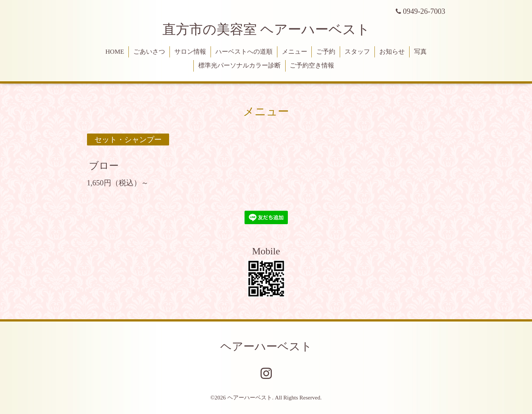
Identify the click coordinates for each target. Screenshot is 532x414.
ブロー (104, 165)
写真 (420, 52)
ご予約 (326, 52)
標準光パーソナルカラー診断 (239, 65)
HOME (115, 52)
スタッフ (357, 52)
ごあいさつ (149, 52)
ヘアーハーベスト (266, 346)
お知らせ (392, 52)
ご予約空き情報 (312, 65)
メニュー (295, 52)
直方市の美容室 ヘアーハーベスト (266, 29)
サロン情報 (190, 52)
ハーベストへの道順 (244, 52)
